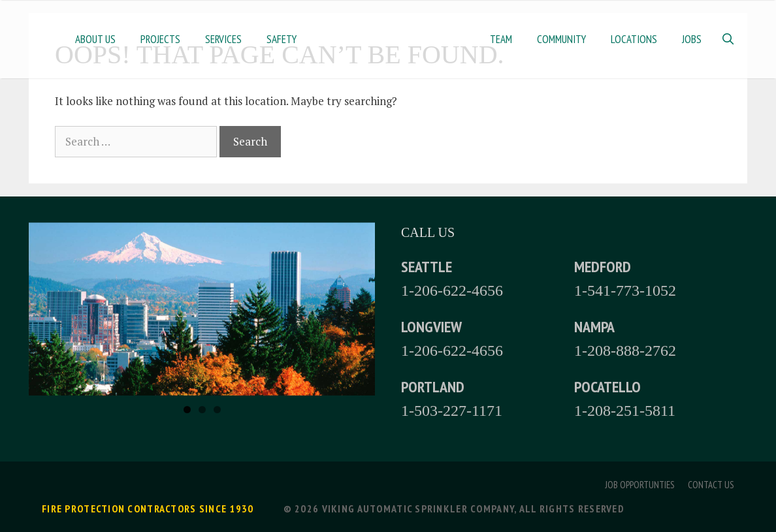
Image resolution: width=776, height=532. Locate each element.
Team (501, 39)
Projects (160, 39)
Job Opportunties (640, 485)
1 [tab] (187, 410)
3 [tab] (217, 410)
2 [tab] (202, 410)
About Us (95, 39)
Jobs (692, 39)
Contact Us (711, 485)
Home (393, 39)
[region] (202, 309)
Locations (634, 39)
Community (561, 39)
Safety (282, 39)
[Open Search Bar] (728, 39)
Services (223, 39)
